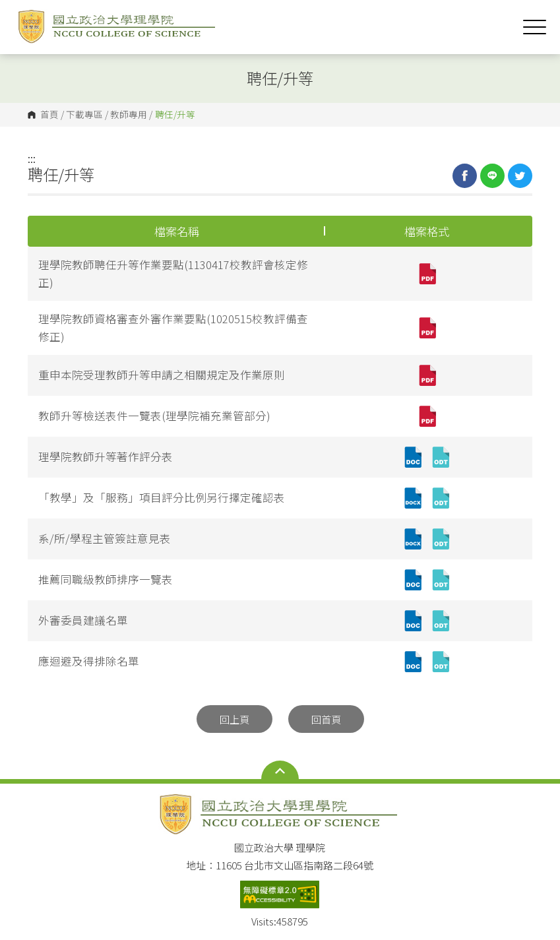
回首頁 (326, 719)
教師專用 (129, 115)
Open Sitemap (280, 771)
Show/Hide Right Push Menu (535, 27)
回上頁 (234, 719)
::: (32, 158)
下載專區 (84, 115)
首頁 (49, 115)
